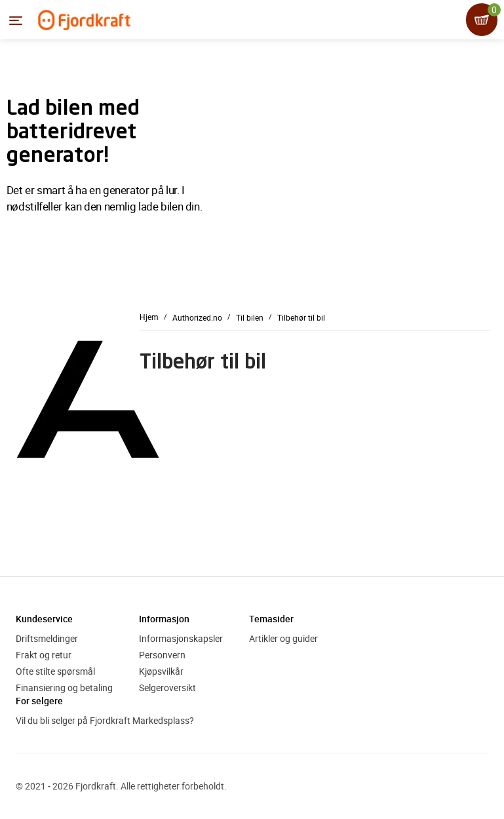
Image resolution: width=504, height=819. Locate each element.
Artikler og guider (283, 638)
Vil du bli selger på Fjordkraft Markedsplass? (105, 720)
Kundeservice (44, 619)
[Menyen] (16, 20)
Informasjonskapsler (181, 638)
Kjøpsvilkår (161, 671)
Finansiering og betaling (64, 688)
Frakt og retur (44, 655)
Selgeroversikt (167, 688)
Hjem (149, 317)
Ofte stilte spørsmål (55, 671)
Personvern (162, 655)
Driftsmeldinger (47, 638)
